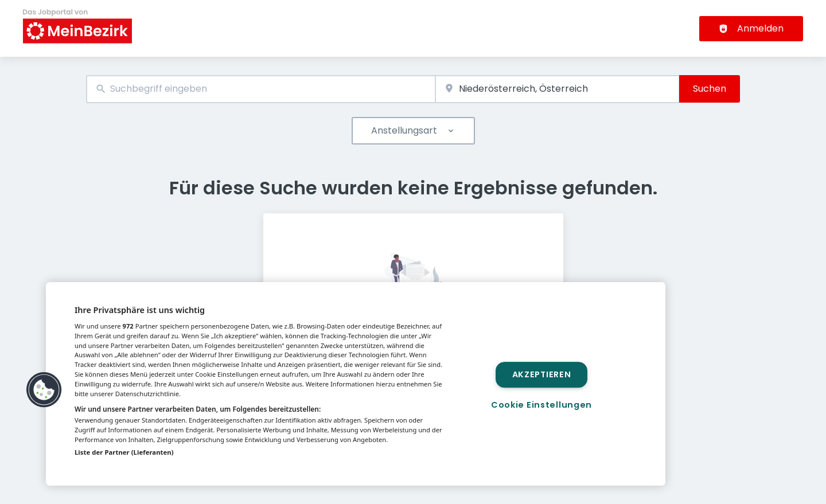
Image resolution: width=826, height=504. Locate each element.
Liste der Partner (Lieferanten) (124, 452)
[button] (44, 390)
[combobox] (261, 89)
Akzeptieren (542, 374)
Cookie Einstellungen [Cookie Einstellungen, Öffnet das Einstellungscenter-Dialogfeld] (541, 405)
